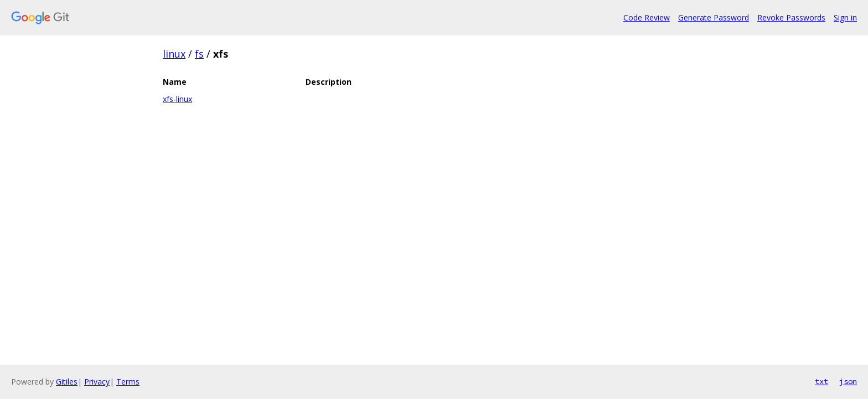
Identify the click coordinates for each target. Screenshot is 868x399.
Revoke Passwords (791, 17)
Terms (128, 382)
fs (199, 54)
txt (821, 381)
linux (174, 54)
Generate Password (714, 17)
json (848, 381)
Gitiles (67, 382)
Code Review (647, 17)
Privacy (97, 382)
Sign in (845, 17)
